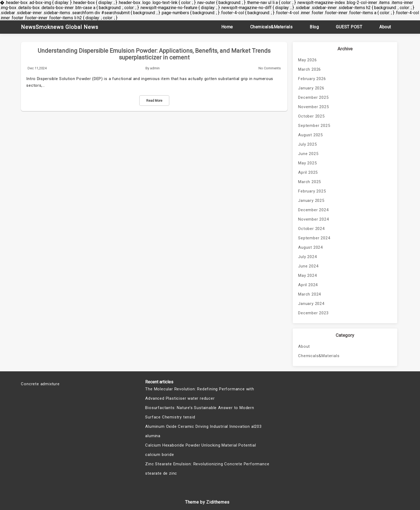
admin (155, 68)
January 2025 (311, 201)
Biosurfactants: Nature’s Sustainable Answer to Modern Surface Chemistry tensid (200, 412)
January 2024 (311, 304)
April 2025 (308, 172)
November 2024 (313, 219)
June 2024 (308, 266)
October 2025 (311, 116)
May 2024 (307, 275)
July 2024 (307, 257)
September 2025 (314, 126)
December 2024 (313, 210)
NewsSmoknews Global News (60, 27)
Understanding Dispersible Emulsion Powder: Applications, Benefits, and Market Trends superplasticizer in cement (154, 54)
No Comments (270, 68)
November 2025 (313, 107)
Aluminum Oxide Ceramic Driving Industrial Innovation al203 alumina (203, 431)
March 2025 (310, 182)
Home (227, 27)
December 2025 (313, 97)
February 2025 (312, 191)
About (385, 27)
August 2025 (310, 135)
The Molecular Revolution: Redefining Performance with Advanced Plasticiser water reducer (200, 394)
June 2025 (308, 154)
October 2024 (311, 229)
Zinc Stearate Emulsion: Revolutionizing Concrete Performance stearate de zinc (207, 469)
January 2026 (311, 88)
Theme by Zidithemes (207, 502)
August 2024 (310, 247)
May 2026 (307, 60)
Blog (314, 27)
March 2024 (310, 294)
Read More (154, 101)
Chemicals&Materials (271, 27)
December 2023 (313, 313)
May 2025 (307, 163)
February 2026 (312, 79)
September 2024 (314, 238)
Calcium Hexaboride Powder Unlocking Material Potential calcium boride (200, 450)
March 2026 (310, 69)
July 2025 (307, 144)
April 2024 (308, 285)
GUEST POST (349, 27)
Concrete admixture (40, 384)
